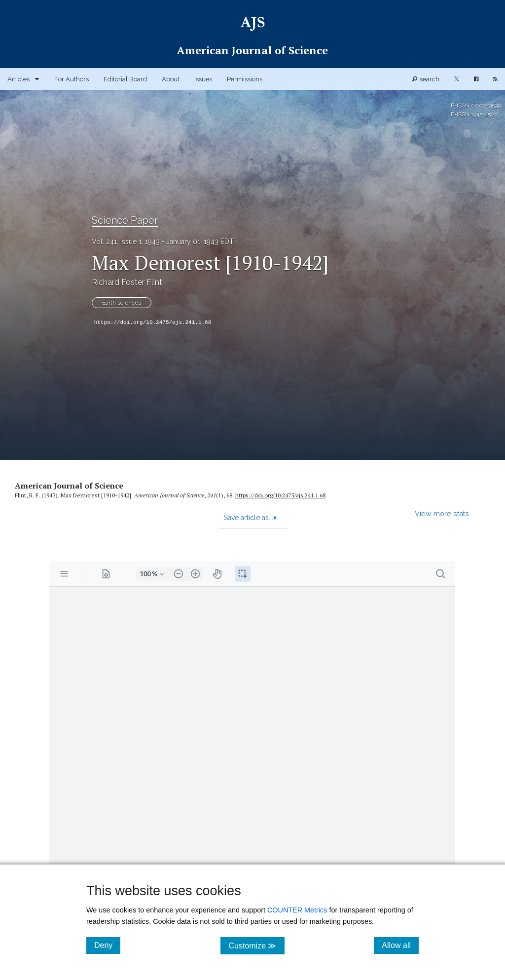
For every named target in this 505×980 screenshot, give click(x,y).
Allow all (400, 945)
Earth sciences (122, 303)
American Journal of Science (69, 486)
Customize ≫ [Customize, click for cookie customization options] (256, 945)
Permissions (245, 79)
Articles (18, 79)
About (171, 79)
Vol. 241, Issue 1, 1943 (126, 242)
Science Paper (125, 220)
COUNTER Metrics (297, 910)
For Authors (72, 79)
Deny (107, 945)
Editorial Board (125, 79)
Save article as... (250, 518)
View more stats (442, 513)
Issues (203, 79)
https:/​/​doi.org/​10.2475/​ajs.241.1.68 (280, 495)
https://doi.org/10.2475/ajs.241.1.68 (153, 322)
